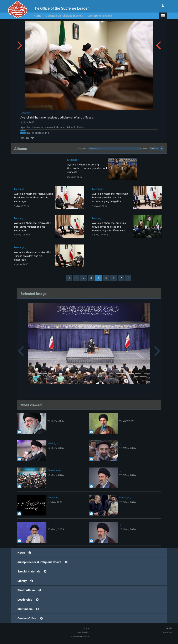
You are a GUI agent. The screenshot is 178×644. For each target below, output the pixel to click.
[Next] (128, 278)
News (21, 553)
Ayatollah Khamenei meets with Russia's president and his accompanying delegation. (110, 198)
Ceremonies (54, 470)
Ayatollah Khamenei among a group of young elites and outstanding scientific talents (109, 227)
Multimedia (25, 609)
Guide (169, 628)
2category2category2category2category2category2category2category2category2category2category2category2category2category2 (115, 149)
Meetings (26, 113)
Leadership (25, 600)
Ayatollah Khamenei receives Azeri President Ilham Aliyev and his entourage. (34, 198)
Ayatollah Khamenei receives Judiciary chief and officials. (57, 117)
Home (37, 16)
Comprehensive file (100, 16)
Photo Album (26, 590)
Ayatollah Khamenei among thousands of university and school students (87, 168)
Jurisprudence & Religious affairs (39, 562)
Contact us (167, 632)
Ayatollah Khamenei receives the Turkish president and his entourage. (32, 256)
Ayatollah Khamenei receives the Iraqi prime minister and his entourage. (32, 227)
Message (52, 498)
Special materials (29, 571)
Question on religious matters (64, 16)
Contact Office (27, 618)
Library (22, 581)
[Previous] (69, 278)
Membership (83, 632)
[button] (163, 16)
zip (32, 138)
